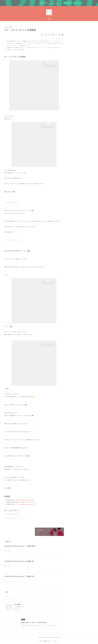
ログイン (78, 3)
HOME (49, 19)
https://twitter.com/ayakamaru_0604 (25, 500)
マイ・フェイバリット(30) (20, 518)
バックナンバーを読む (12, 514)
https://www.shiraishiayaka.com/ (26, 504)
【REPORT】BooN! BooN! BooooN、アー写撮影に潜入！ (20, 576)
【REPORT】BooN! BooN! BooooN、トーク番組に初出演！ (20, 546)
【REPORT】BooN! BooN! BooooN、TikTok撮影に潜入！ (20, 561)
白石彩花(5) (12, 518)
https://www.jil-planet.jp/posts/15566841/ (15, 213)
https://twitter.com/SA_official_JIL (28, 502)
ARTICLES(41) (7, 518)
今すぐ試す (68, 3)
